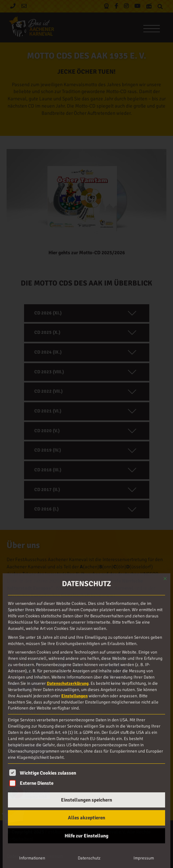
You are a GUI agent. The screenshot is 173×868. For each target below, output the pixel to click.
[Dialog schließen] (165, 579)
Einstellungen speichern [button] (86, 800)
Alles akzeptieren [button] (86, 818)
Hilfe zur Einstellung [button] (86, 836)
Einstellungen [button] (74, 696)
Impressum (144, 858)
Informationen (32, 858)
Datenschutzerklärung (68, 683)
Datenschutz (89, 858)
